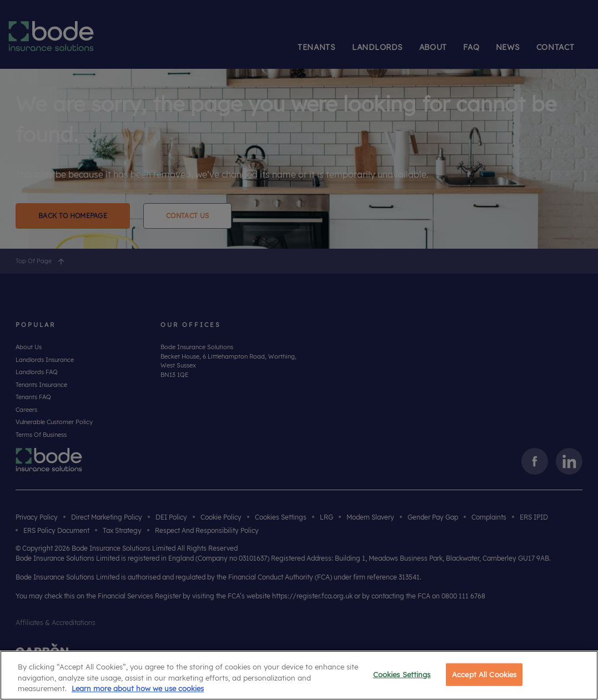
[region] (299, 675)
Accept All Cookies (484, 674)
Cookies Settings (402, 674)
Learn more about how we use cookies (138, 688)
